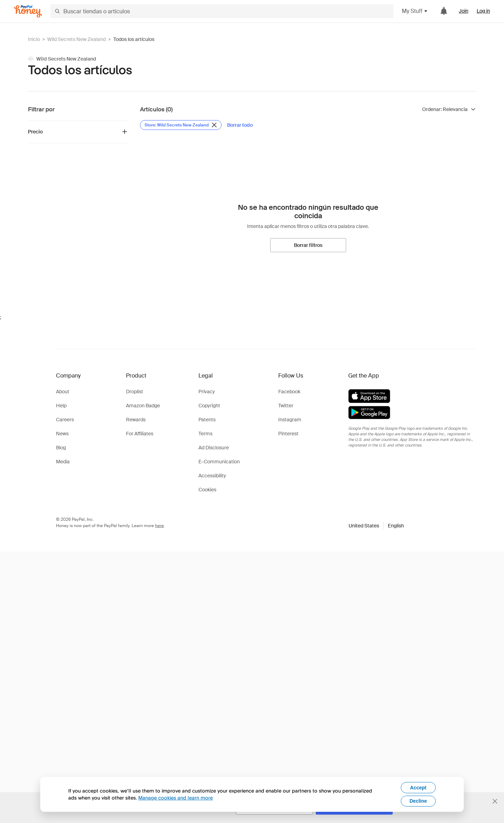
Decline (418, 801)
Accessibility (212, 476)
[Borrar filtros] (308, 245)
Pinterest (288, 434)
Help (61, 406)
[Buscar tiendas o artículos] (222, 11)
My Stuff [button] (415, 11)
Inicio (34, 39)
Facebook (289, 392)
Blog (61, 448)
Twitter (286, 406)
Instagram (290, 420)
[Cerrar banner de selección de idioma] (495, 801)
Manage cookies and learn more (176, 798)
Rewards (136, 420)
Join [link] (464, 11)
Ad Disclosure (214, 448)
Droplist (135, 392)
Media (63, 462)
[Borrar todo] (240, 125)
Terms (205, 434)
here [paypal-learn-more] (159, 526)
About (63, 392)
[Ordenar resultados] (449, 109)
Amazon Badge (143, 406)
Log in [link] (483, 11)
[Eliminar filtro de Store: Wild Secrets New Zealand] (181, 125)
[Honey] (28, 11)
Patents (207, 420)
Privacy (207, 392)
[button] (376, 526)
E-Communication (219, 462)
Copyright (209, 406)
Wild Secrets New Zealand (76, 39)
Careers (65, 420)
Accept (418, 788)
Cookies (207, 490)
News (62, 434)
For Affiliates (140, 434)
